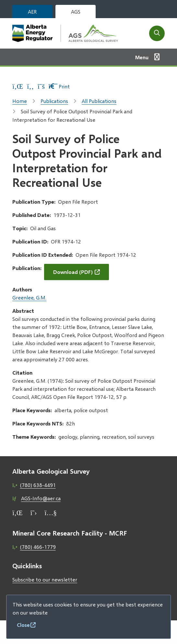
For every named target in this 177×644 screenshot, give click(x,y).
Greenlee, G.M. (29, 297)
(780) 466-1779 (38, 547)
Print (59, 86)
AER (32, 11)
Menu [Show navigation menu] (142, 57)
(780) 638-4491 (38, 485)
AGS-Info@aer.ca (41, 498)
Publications (54, 101)
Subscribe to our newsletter (45, 579)
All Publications (99, 101)
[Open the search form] (157, 33)
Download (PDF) (73, 272)
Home (20, 101)
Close (23, 625)
